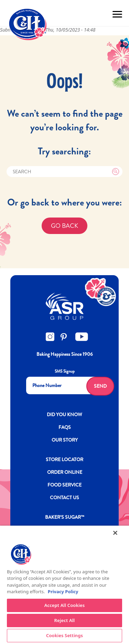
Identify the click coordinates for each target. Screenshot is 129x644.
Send (100, 386)
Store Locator (64, 459)
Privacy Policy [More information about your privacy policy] (63, 592)
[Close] (115, 533)
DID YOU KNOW (64, 414)
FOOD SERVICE (64, 485)
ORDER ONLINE (65, 472)
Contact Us (64, 497)
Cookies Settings (64, 635)
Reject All (65, 620)
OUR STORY (65, 440)
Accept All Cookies (65, 605)
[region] (64, 585)
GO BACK (64, 226)
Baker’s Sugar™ (65, 517)
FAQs (65, 427)
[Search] (65, 172)
